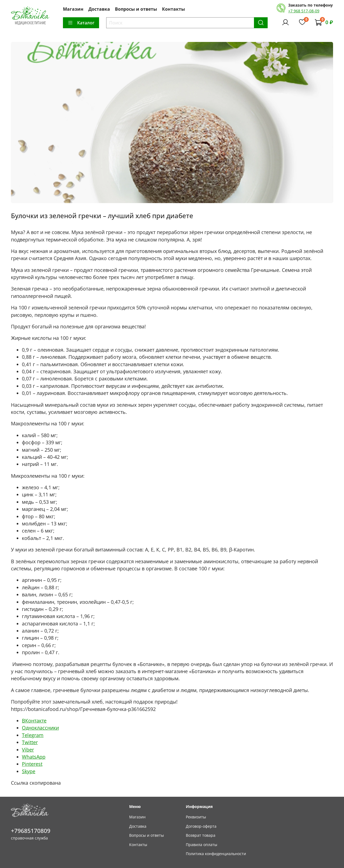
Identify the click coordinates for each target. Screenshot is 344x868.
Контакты (174, 9)
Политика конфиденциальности (216, 854)
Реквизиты (196, 817)
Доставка (99, 9)
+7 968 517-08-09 (304, 11)
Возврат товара (201, 835)
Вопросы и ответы (136, 9)
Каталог (81, 23)
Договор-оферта (201, 826)
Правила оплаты (202, 845)
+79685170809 (31, 831)
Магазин (73, 9)
